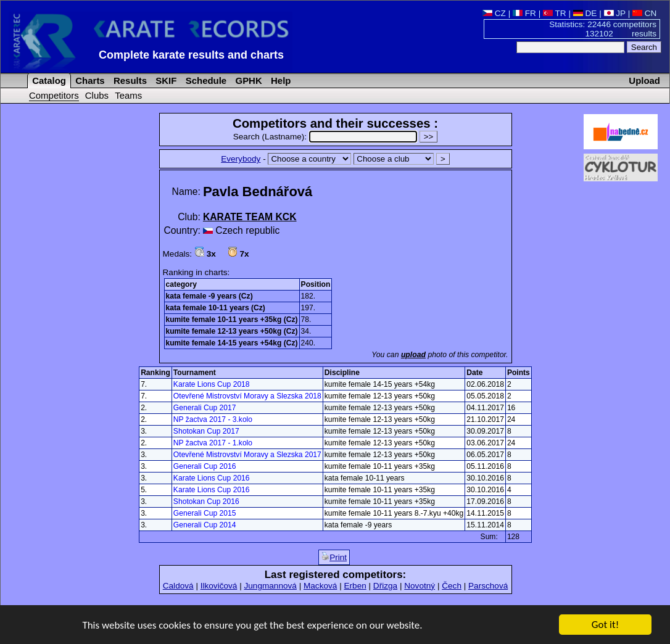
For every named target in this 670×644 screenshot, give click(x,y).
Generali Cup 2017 (205, 408)
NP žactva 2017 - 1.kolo (213, 443)
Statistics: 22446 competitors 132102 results (603, 29)
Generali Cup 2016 (205, 466)
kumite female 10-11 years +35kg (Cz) (232, 320)
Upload (644, 80)
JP (615, 13)
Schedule (205, 80)
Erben (355, 586)
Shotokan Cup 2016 (206, 502)
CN (644, 13)
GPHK (247, 80)
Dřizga (385, 586)
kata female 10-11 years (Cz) (216, 308)
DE (585, 13)
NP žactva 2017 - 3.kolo (213, 419)
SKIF (165, 80)
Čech (452, 586)
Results (129, 80)
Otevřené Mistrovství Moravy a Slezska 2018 (247, 396)
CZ (494, 13)
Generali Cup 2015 (205, 513)
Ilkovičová (219, 586)
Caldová (178, 586)
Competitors (54, 95)
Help (280, 80)
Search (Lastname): (326, 137)
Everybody (241, 159)
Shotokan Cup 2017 (206, 431)
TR (555, 13)
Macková (320, 586)
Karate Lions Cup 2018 (212, 384)
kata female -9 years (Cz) (209, 296)
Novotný (420, 586)
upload (413, 355)
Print (334, 557)
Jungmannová (270, 586)
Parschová (488, 586)
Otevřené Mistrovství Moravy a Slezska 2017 (247, 455)
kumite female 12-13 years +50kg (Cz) (232, 331)
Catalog (48, 80)
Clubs (97, 95)
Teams (128, 95)
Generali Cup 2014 (205, 525)
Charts (89, 80)
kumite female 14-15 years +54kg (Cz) (232, 343)
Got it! (605, 625)
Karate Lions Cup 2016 (212, 478)
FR (524, 13)
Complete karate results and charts (191, 55)
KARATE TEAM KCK (250, 217)
